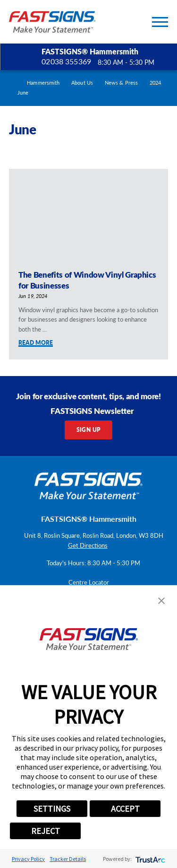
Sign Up (89, 430)
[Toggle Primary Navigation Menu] (160, 22)
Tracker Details (68, 859)
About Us (82, 83)
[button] (161, 601)
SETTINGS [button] (52, 809)
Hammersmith (43, 83)
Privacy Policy (28, 859)
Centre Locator (89, 582)
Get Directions (88, 545)
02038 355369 (66, 62)
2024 (155, 83)
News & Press (121, 83)
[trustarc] (149, 859)
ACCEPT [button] (125, 809)
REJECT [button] (46, 831)
